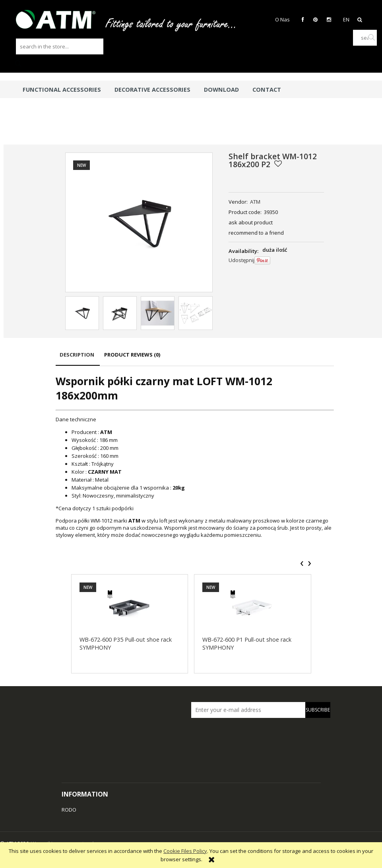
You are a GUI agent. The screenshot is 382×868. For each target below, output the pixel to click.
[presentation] (302, 563)
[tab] (78, 358)
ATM (255, 202)
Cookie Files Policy (185, 851)
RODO (69, 810)
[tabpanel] (195, 456)
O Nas (282, 19)
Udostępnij (241, 260)
